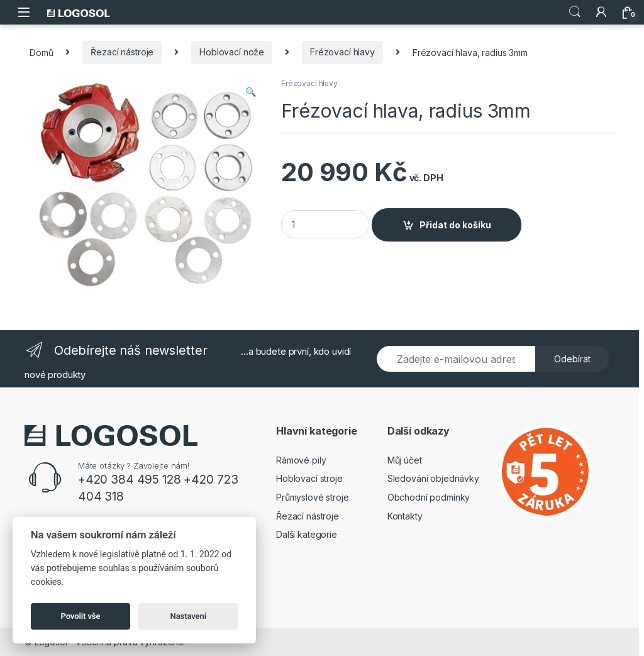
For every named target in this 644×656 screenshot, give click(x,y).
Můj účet (405, 460)
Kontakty (405, 516)
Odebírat (572, 359)
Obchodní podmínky (429, 497)
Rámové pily (301, 460)
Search (575, 12)
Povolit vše (81, 616)
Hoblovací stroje (309, 478)
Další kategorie (307, 534)
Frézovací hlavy (342, 52)
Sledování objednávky (433, 478)
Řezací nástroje (122, 52)
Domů (41, 52)
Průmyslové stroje (313, 497)
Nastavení (189, 616)
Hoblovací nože (232, 52)
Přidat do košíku (455, 225)
